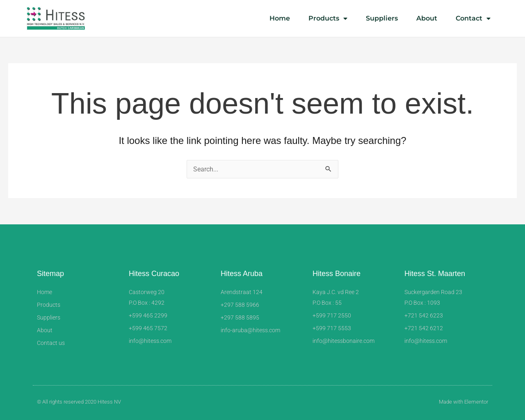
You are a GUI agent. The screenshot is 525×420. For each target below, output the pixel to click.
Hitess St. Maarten (435, 274)
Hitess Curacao (154, 274)
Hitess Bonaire (337, 274)
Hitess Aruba (242, 274)
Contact (473, 18)
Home (280, 18)
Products (328, 18)
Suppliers (382, 18)
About (427, 18)
